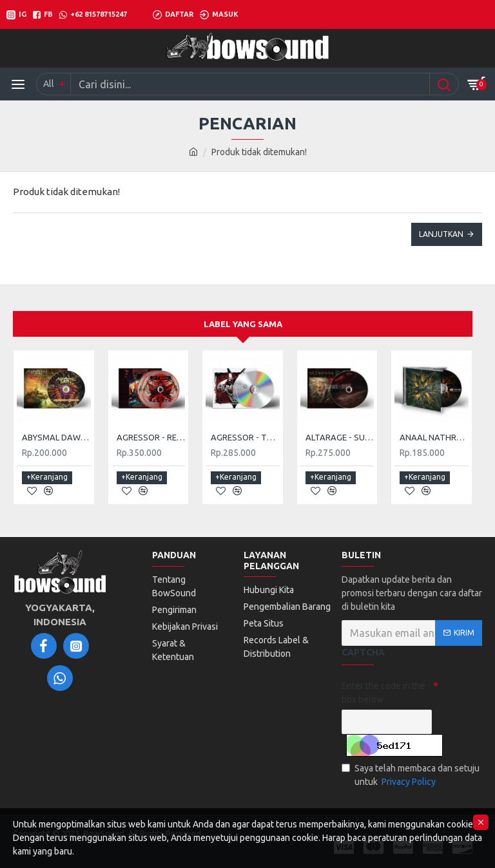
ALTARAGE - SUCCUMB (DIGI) (340, 438)
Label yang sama (243, 324)
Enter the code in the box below (383, 693)
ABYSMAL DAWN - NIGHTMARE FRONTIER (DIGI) (56, 438)
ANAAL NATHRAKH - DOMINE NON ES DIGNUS (434, 438)
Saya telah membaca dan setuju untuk (411, 776)
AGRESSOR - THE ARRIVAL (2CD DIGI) (245, 438)
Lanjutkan (441, 234)
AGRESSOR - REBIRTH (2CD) (151, 438)
